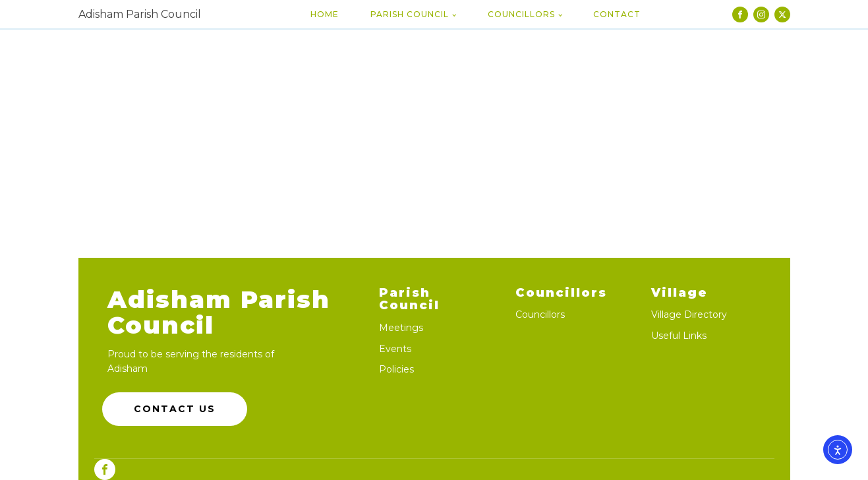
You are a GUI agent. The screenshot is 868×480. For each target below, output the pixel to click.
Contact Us (175, 409)
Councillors (521, 14)
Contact (617, 14)
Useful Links (679, 336)
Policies (396, 370)
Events (395, 349)
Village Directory (689, 315)
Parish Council (410, 14)
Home (325, 14)
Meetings (401, 328)
